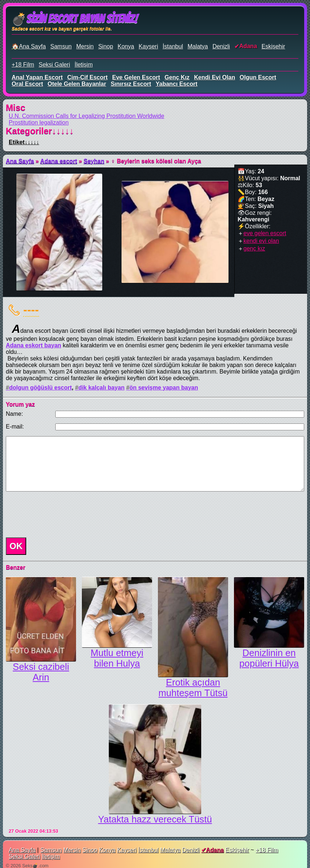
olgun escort (258, 77)
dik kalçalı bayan (101, 388)
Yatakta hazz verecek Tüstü (155, 819)
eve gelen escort (136, 77)
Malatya (198, 46)
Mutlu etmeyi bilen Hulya (117, 658)
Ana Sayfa (20, 161)
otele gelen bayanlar (77, 84)
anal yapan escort (37, 77)
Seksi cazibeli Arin (41, 672)
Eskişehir (273, 46)
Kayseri (148, 46)
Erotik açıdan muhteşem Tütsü (193, 688)
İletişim (84, 65)
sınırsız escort (131, 84)
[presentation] (58, 514)
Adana (248, 46)
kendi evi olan (214, 77)
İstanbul (173, 46)
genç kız (177, 77)
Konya (126, 46)
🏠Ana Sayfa (29, 46)
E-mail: (15, 427)
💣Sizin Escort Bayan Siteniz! (74, 19)
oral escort (27, 84)
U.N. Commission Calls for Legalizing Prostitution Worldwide (86, 116)
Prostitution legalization (39, 123)
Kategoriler (40, 131)
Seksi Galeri (54, 65)
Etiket (24, 142)
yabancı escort (177, 84)
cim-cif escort (88, 77)
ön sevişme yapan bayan (164, 388)
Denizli (221, 46)
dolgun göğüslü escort (40, 388)
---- (31, 309)
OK (16, 546)
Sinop (106, 46)
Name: (14, 414)
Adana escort (59, 161)
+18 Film (23, 65)
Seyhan (94, 161)
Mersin (85, 46)
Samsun (61, 46)
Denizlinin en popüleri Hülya (269, 658)
